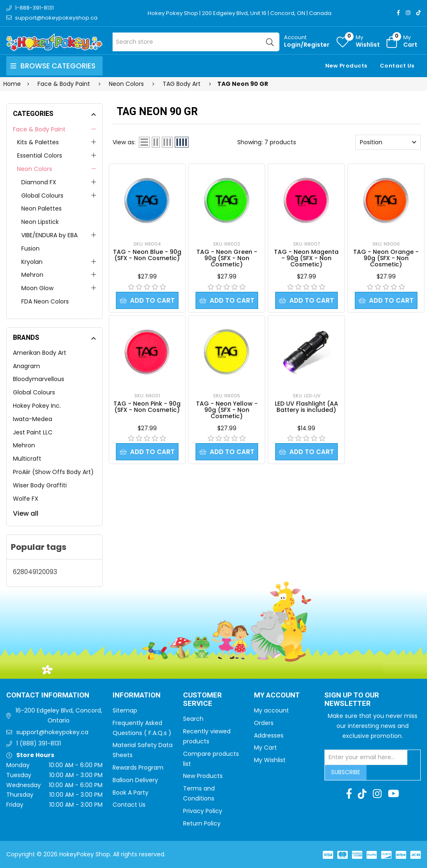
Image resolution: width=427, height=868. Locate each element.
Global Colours (42, 196)
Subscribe (346, 772)
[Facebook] (398, 13)
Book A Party (131, 793)
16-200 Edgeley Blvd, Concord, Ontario (59, 715)
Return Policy (202, 823)
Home (12, 84)
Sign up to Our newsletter (352, 700)
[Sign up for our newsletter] (366, 758)
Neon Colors (35, 169)
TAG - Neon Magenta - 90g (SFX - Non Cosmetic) (306, 258)
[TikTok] (418, 13)
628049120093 (35, 572)
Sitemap (125, 710)
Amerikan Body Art (40, 353)
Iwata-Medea (33, 419)
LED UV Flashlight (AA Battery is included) (306, 407)
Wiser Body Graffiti (40, 485)
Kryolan (32, 262)
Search (193, 719)
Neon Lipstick (40, 222)
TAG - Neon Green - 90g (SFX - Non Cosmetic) (227, 258)
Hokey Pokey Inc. (37, 406)
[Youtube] (393, 794)
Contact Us (397, 66)
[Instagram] (408, 13)
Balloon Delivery (135, 780)
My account (271, 710)
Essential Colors (40, 156)
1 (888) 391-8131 (39, 743)
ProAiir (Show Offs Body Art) (53, 472)
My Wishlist (270, 760)
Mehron (32, 275)
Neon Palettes (41, 208)
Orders (264, 723)
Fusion (30, 248)
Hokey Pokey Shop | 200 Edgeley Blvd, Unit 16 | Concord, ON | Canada (240, 13)
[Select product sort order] (388, 142)
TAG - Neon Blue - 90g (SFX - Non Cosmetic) (147, 255)
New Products (346, 66)
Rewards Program (138, 768)
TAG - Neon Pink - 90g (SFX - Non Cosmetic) (147, 407)
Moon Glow (37, 288)
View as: (124, 142)
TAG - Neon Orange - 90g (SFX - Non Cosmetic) (386, 258)
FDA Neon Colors (45, 301)
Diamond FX (39, 182)
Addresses (269, 735)
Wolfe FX (26, 499)
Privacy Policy (203, 811)
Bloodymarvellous (39, 379)
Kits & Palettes (38, 142)
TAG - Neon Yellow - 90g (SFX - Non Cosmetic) (227, 410)
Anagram (26, 366)
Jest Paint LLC (33, 432)
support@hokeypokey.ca (52, 732)
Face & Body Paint (39, 129)
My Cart (265, 748)
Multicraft (27, 459)
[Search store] (196, 42)
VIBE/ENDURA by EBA (49, 235)
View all (26, 513)
